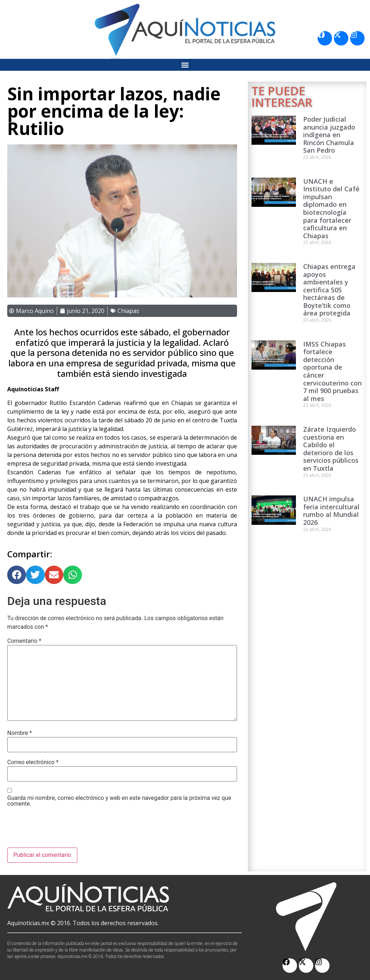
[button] (185, 65)
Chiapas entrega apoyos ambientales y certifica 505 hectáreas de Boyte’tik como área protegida (329, 290)
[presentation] (62, 830)
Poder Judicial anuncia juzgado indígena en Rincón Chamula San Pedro (329, 135)
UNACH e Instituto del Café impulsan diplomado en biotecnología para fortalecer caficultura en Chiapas (331, 208)
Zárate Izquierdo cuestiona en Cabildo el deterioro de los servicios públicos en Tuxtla (331, 449)
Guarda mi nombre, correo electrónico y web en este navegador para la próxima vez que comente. (119, 801)
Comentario (24, 641)
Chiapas (128, 311)
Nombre (20, 733)
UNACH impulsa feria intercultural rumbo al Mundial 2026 (331, 511)
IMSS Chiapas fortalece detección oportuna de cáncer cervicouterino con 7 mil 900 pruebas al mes (332, 371)
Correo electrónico (33, 762)
